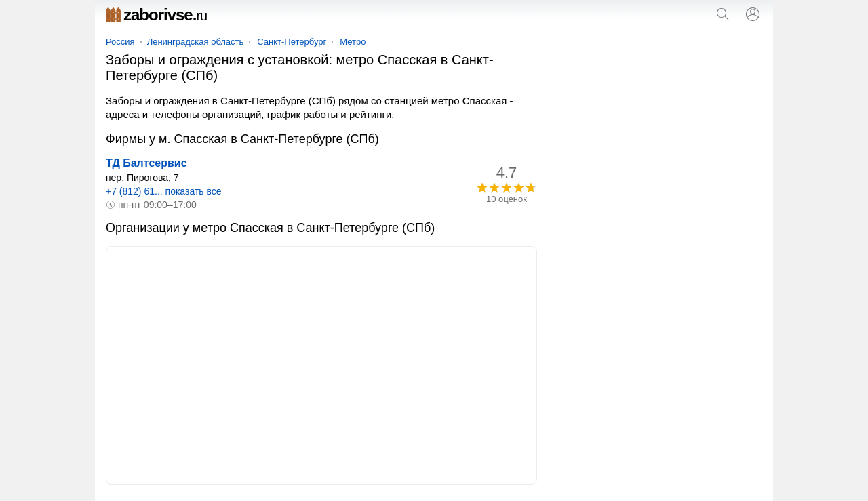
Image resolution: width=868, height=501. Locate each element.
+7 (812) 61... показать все (164, 191)
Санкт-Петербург (292, 42)
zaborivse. (156, 15)
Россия (120, 42)
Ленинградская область (196, 42)
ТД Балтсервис (146, 163)
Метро (353, 42)
